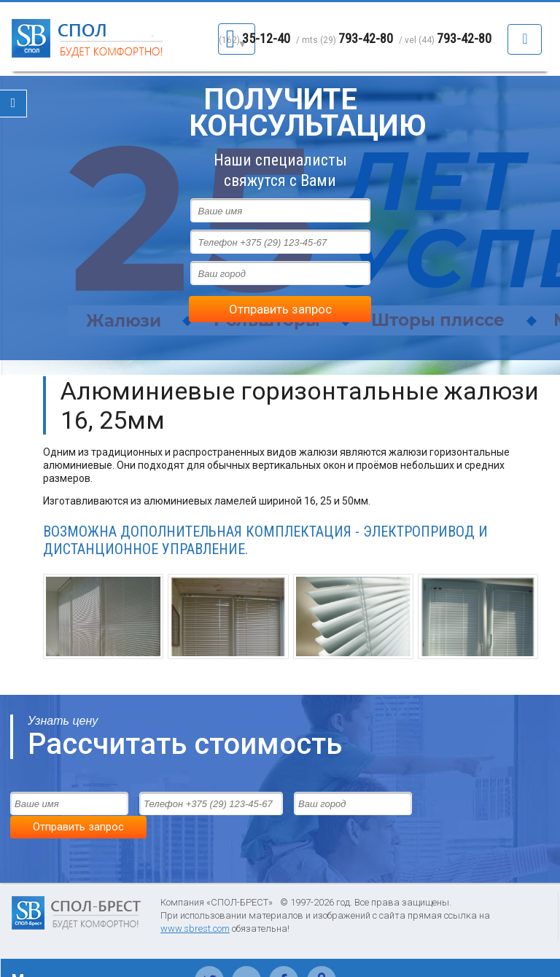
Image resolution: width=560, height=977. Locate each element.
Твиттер (210, 947)
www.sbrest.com (195, 903)
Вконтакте (247, 947)
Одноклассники (321, 947)
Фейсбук (284, 947)
